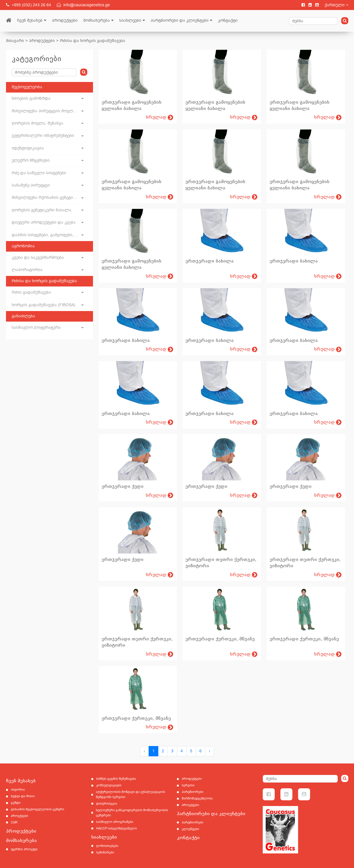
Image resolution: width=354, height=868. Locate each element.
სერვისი (188, 785)
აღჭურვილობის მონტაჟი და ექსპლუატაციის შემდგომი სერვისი (131, 794)
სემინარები (105, 852)
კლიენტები (190, 829)
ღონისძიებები (107, 846)
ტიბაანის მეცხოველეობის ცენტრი (38, 809)
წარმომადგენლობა (197, 798)
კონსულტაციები (109, 785)
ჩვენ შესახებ (30, 20)
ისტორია (18, 790)
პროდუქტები (65, 20)
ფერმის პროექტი (24, 849)
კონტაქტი (228, 20)
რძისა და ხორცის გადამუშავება (93, 41)
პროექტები (20, 816)
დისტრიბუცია (107, 804)
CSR (14, 822)
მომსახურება (97, 20)
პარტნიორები (193, 792)
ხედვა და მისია (23, 796)
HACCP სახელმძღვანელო (117, 828)
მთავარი (15, 41)
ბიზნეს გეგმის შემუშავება (116, 779)
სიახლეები (130, 20)
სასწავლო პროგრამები (115, 822)
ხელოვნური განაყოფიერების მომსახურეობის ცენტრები (132, 813)
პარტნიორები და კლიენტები (180, 20)
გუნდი (16, 803)
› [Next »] (210, 751)
